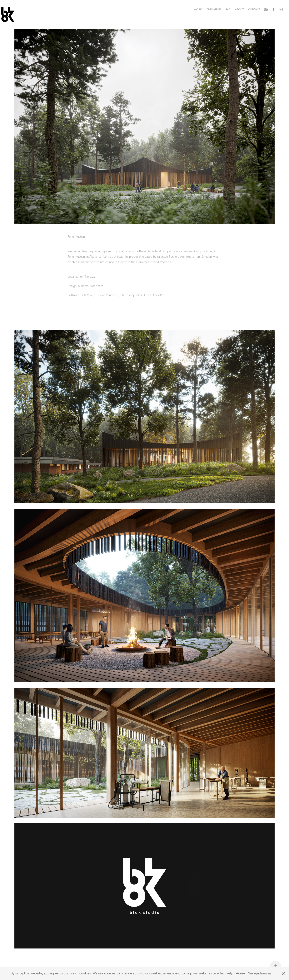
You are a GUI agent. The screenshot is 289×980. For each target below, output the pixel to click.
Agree (240, 973)
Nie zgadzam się (260, 973)
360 (228, 9)
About (239, 9)
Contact (254, 9)
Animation (214, 9)
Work (198, 9)
